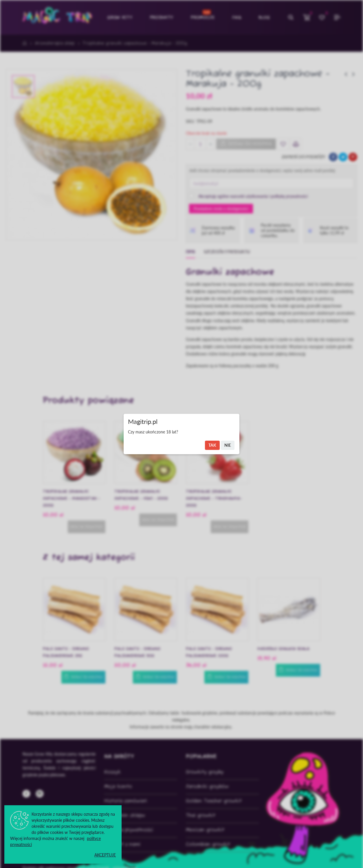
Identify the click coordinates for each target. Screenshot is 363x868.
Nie (228, 445)
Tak (212, 445)
